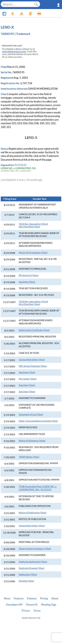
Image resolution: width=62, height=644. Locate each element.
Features (19, 598)
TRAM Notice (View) (29, 457)
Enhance (32, 598)
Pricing (44, 598)
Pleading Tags (49, 605)
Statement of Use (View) (31, 414)
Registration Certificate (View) (34, 330)
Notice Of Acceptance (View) (33, 253)
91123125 (21, 165)
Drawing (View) (26, 581)
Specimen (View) (27, 282)
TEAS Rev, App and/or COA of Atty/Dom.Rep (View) (33, 225)
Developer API (14, 605)
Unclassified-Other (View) (32, 360)
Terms (37, 611)
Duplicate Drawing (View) (32, 568)
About (55, 598)
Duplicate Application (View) (33, 562)
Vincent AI (32, 605)
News (7, 598)
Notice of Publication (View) (33, 513)
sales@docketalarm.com (14, 51)
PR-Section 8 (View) (29, 275)
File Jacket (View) (28, 379)
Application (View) (28, 574)
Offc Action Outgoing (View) (33, 366)
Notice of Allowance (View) (32, 441)
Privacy (26, 611)
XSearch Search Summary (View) (35, 549)
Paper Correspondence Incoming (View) (38, 421)
